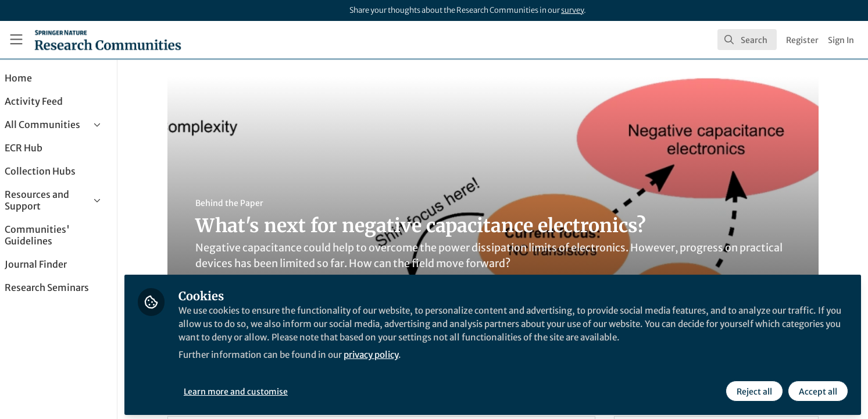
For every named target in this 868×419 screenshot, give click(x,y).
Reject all (753, 388)
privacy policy (418, 365)
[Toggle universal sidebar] (16, 40)
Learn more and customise (268, 388)
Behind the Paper (245, 203)
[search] (747, 40)
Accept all (817, 388)
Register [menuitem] (802, 40)
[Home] (108, 40)
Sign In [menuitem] (841, 40)
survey (572, 10)
